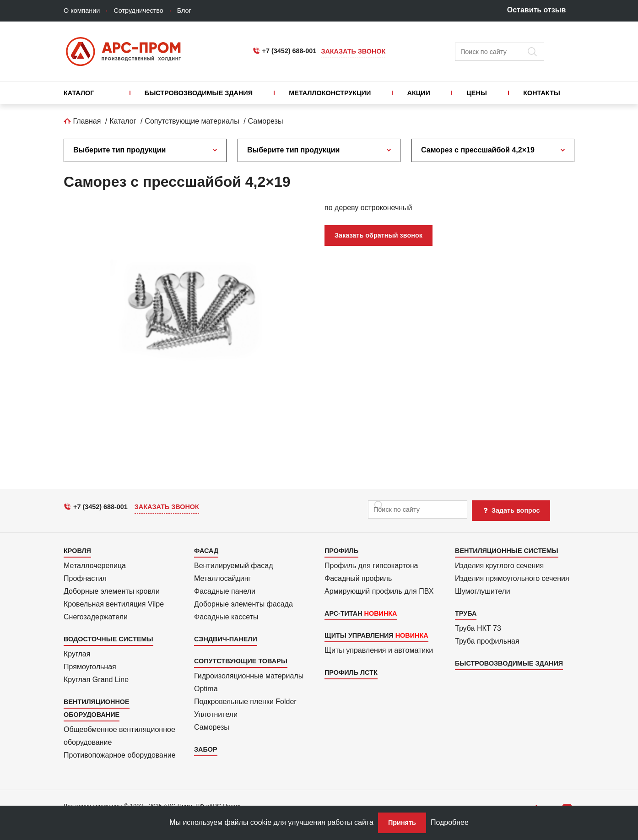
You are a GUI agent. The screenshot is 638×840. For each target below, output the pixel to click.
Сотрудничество (138, 11)
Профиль (341, 551)
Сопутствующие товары (241, 661)
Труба (466, 613)
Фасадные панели (225, 591)
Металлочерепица (95, 566)
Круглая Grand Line (96, 680)
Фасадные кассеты (226, 617)
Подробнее (450, 822)
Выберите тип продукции (119, 150)
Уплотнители (216, 714)
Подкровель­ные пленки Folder (245, 702)
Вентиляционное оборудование (97, 708)
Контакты (542, 93)
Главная (82, 121)
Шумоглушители (483, 591)
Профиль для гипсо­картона (371, 566)
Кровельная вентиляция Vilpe (114, 604)
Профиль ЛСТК (351, 672)
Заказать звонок (353, 51)
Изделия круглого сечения (499, 566)
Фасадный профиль (358, 578)
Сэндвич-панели (226, 639)
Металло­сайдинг (222, 578)
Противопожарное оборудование (120, 755)
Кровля (77, 551)
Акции (419, 93)
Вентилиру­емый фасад (234, 566)
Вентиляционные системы (507, 551)
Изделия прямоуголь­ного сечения (512, 578)
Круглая (77, 654)
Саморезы (266, 121)
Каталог (79, 93)
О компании (82, 11)
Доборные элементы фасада (243, 604)
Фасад (206, 551)
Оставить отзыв (537, 10)
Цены (477, 93)
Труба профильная (487, 641)
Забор (206, 749)
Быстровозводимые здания (199, 93)
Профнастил (85, 578)
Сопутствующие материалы (192, 121)
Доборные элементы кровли (112, 591)
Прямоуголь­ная (90, 667)
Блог (184, 11)
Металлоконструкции (330, 93)
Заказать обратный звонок (378, 235)
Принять (402, 823)
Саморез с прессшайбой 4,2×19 (478, 150)
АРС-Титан (343, 613)
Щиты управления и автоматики (379, 650)
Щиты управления (359, 635)
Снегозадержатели (96, 617)
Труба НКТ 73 (478, 628)
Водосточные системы (108, 639)
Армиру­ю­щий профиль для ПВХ (379, 591)
